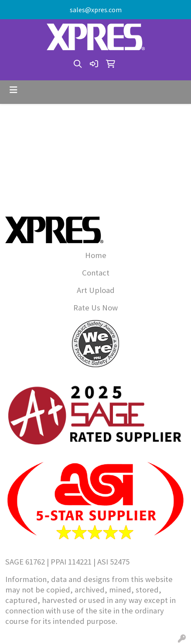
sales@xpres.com (96, 10)
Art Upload (96, 290)
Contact (96, 273)
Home (96, 255)
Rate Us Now (95, 308)
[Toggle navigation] (14, 90)
